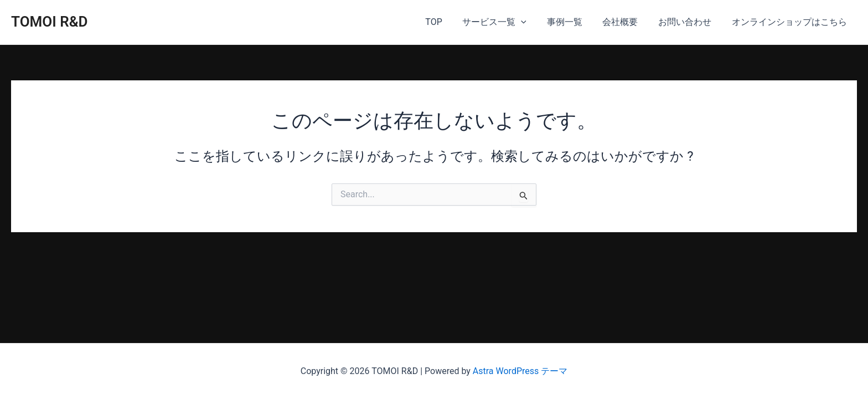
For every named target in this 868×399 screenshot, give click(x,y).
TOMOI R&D (50, 22)
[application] (533, 22)
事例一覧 (573, 22)
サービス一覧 (506, 22)
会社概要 (627, 22)
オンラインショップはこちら (790, 22)
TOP (448, 22)
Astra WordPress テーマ (520, 371)
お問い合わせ (689, 22)
